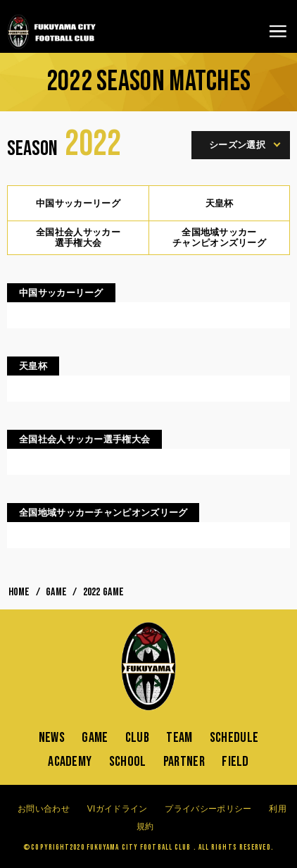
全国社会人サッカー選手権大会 (78, 238)
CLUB (137, 738)
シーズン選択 (242, 145)
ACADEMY (70, 762)
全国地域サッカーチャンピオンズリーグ (219, 238)
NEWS (52, 738)
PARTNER (184, 762)
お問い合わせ (44, 809)
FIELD (235, 762)
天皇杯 (220, 204)
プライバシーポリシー (208, 809)
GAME (95, 738)
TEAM (179, 738)
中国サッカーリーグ (78, 204)
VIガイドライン (118, 809)
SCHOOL (128, 762)
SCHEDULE (234, 738)
